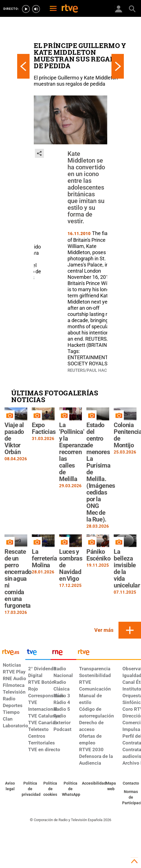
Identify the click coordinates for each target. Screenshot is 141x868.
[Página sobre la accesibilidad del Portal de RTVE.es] (91, 783)
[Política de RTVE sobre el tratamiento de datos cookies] (50, 789)
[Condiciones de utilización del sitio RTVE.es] (10, 786)
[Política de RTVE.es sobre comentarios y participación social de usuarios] (131, 798)
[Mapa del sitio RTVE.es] (111, 786)
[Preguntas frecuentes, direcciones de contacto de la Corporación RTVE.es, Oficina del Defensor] (131, 783)
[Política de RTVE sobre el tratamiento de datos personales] (30, 789)
